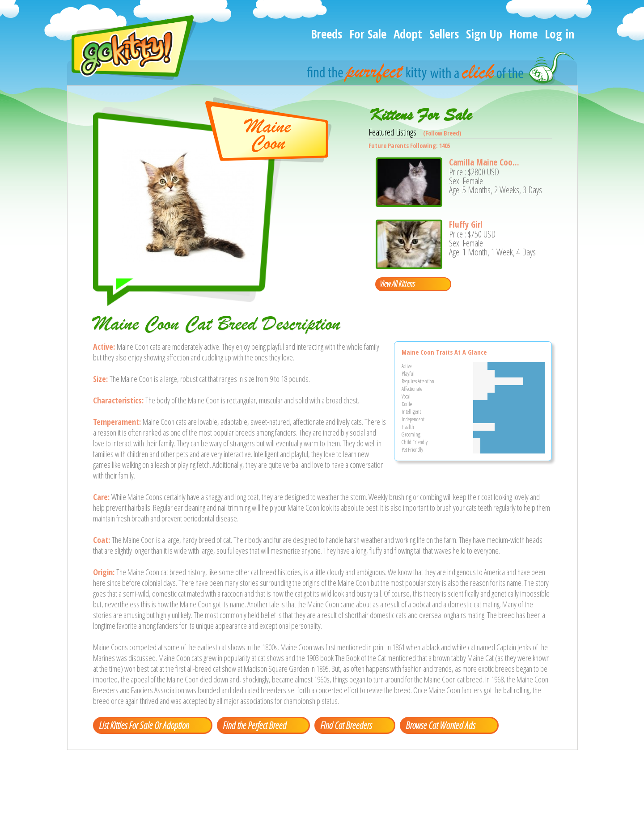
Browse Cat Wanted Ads (440, 725)
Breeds (326, 34)
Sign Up (484, 34)
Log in (559, 34)
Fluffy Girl (466, 225)
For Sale (368, 34)
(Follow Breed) (442, 133)
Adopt (408, 34)
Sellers (444, 34)
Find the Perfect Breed (254, 725)
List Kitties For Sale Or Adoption (144, 725)
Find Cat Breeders (346, 725)
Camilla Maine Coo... (484, 162)
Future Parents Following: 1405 (409, 146)
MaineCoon (268, 135)
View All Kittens (397, 284)
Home (523, 34)
